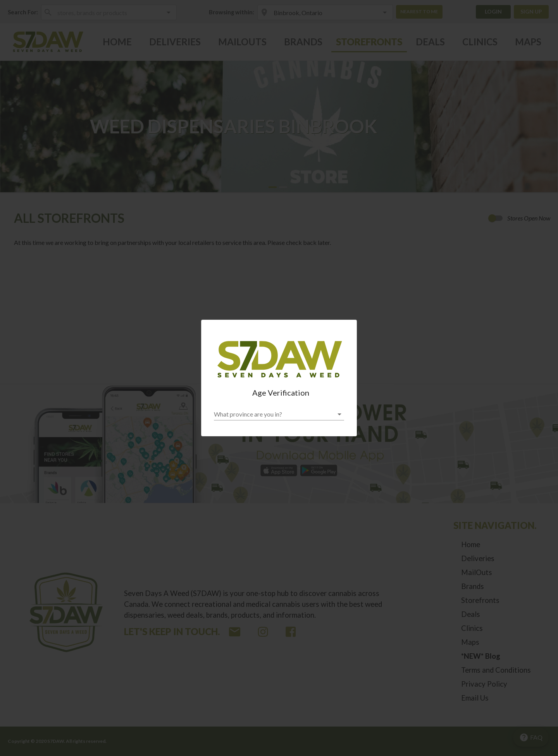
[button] (279, 414)
